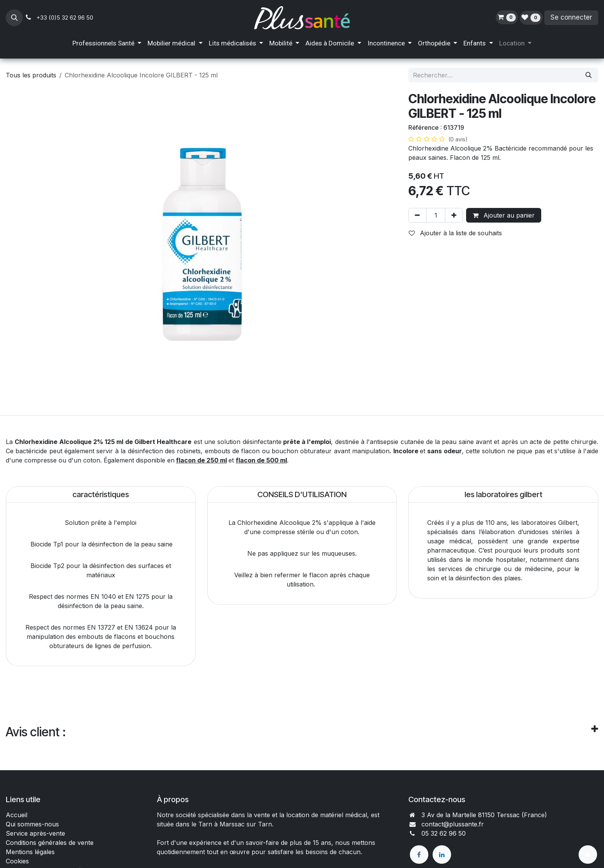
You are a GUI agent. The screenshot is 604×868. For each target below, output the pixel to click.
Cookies (17, 861)
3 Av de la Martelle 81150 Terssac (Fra (478, 815)
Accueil (17, 815)
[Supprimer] (417, 215)
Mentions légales (30, 852)
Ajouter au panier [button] (504, 215)
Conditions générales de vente (51, 843)
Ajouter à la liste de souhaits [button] (455, 233)
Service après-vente (35, 833)
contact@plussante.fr (453, 824)
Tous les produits (31, 75)
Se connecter (571, 17)
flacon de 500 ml (261, 460)
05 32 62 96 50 (444, 833)
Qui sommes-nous (32, 824)
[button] (14, 18)
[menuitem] (107, 44)
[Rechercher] (589, 75)
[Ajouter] (454, 215)
